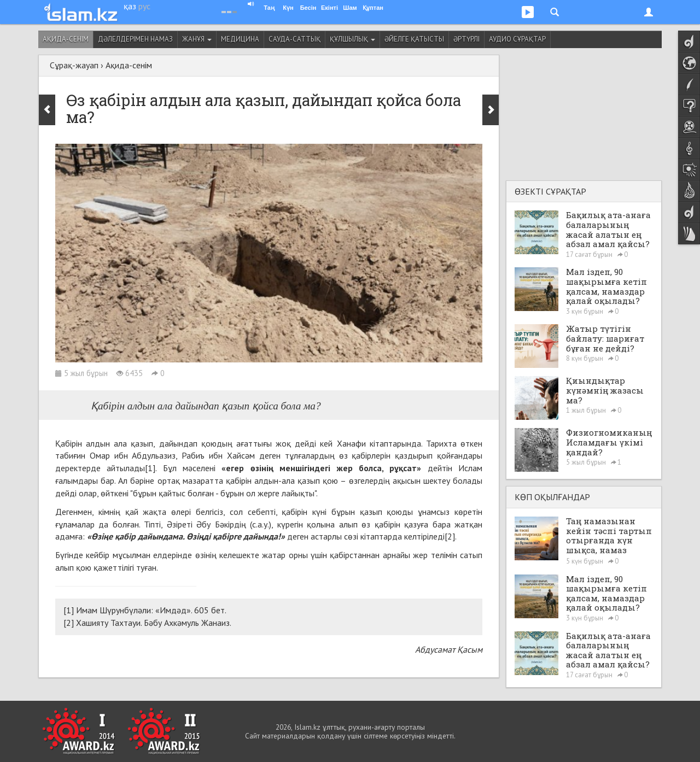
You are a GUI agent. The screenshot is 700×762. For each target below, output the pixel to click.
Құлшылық (352, 39)
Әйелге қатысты (414, 39)
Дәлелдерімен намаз (135, 39)
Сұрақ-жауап (74, 65)
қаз (130, 6)
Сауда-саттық (294, 39)
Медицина (240, 39)
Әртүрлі (466, 39)
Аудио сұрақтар (517, 39)
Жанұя (197, 39)
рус (144, 6)
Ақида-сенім (66, 39)
